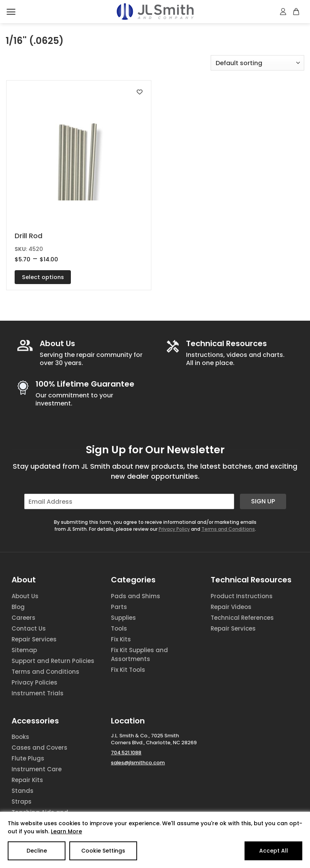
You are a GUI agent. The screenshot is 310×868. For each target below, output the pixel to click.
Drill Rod (28, 236)
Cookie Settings (103, 851)
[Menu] (11, 12)
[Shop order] (257, 63)
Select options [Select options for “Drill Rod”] (43, 277)
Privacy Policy (174, 529)
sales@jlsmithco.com (138, 763)
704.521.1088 (126, 753)
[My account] (283, 12)
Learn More (66, 831)
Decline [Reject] (37, 851)
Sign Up (263, 501)
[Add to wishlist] (140, 92)
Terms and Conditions (228, 529)
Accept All (274, 851)
